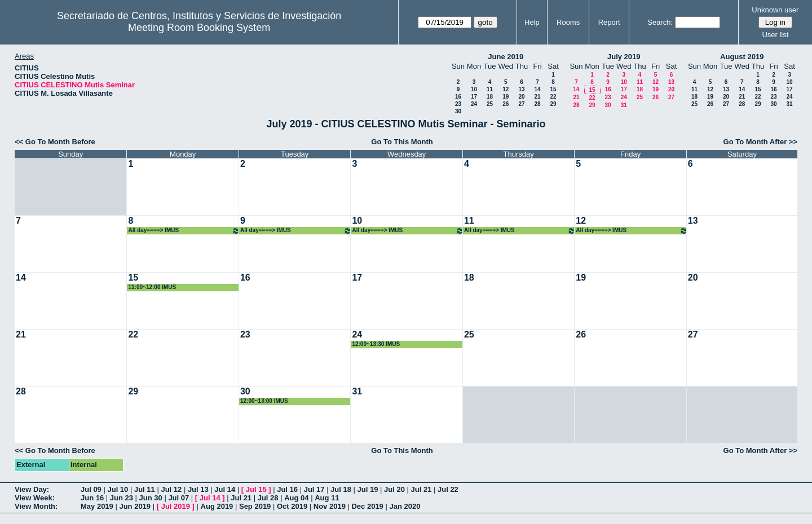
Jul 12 (171, 489)
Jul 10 (118, 489)
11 (490, 89)
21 (537, 97)
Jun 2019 (135, 506)
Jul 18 (341, 489)
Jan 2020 (405, 506)
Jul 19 (368, 489)
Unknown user (775, 10)
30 (458, 111)
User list (775, 35)
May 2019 (97, 506)
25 (490, 104)
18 (490, 97)
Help (532, 22)
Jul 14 (225, 489)
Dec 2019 (367, 506)
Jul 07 (178, 498)
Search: (660, 22)
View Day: (32, 489)
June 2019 (506, 57)
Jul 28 (268, 498)
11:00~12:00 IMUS (152, 287)
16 (458, 97)
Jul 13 (198, 489)
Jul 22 (448, 489)
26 (506, 104)
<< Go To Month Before (55, 142)
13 (521, 89)
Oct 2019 (292, 506)
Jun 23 (122, 498)
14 (537, 89)
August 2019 (742, 57)
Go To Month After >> (760, 142)
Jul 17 (314, 489)
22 (553, 97)
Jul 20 (394, 489)
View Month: (36, 506)
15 (553, 89)
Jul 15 (256, 489)
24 (474, 104)
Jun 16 (92, 498)
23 (458, 104)
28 (537, 104)
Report (609, 22)
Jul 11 (145, 489)
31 (624, 105)
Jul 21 (422, 489)
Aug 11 (327, 498)
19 (506, 97)
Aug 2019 (217, 506)
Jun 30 (151, 498)
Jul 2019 (176, 506)
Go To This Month (402, 142)
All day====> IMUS (184, 231)
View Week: (35, 498)
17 (474, 97)
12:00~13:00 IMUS (264, 401)
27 (521, 104)
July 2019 (624, 57)
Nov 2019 (330, 506)
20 (521, 97)
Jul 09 (91, 489)
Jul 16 (287, 489)
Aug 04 (296, 498)
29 (553, 104)
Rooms (568, 22)
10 (474, 89)
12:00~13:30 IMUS (376, 344)
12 (506, 89)
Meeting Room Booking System (199, 28)
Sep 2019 (255, 506)
